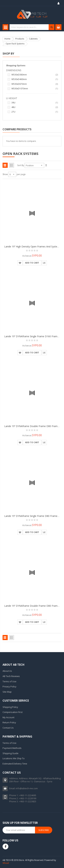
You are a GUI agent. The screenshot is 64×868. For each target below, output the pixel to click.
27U (35, 112)
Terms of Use (9, 681)
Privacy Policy (9, 687)
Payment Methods (12, 748)
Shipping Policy (10, 707)
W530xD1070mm (35, 89)
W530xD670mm (35, 84)
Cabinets (33, 39)
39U (35, 103)
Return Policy (9, 722)
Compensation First (13, 712)
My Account (8, 717)
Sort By (21, 165)
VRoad (6, 863)
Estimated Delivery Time (15, 764)
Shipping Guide (10, 753)
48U (35, 107)
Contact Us (8, 728)
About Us (7, 671)
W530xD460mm (35, 79)
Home (7, 39)
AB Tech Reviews (11, 676)
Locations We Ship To (14, 758)
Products (20, 39)
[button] (20, 263)
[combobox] (32, 27)
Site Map (7, 692)
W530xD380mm (35, 75)
